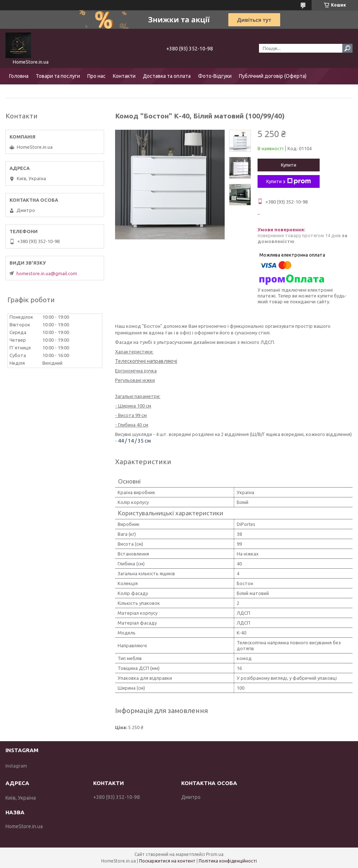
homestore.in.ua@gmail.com (47, 273)
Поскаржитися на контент (167, 861)
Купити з (289, 181)
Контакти (124, 76)
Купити (289, 165)
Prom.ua (215, 854)
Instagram (16, 766)
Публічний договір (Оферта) (273, 76)
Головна (19, 76)
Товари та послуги (58, 76)
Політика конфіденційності (228, 861)
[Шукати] (347, 48)
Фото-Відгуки (215, 76)
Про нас (96, 76)
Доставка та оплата (167, 76)
